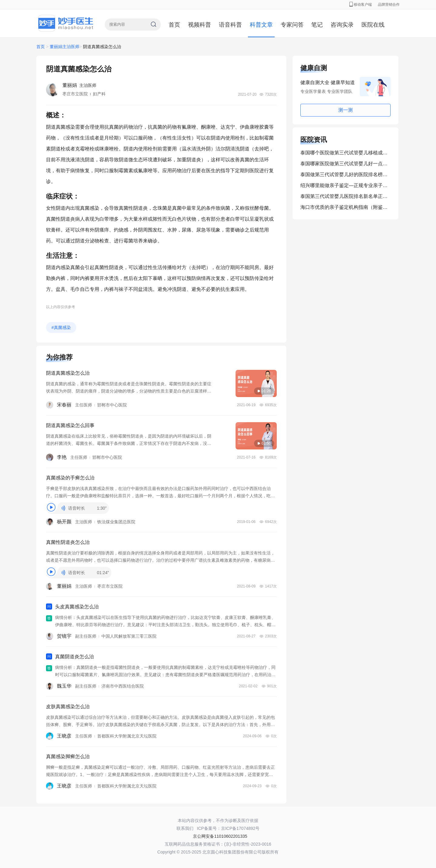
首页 (174, 25)
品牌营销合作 (389, 5)
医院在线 (373, 25)
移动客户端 (361, 5)
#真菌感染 (61, 327)
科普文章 (261, 25)
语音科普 (230, 25)
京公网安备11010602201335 (220, 836)
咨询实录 (342, 25)
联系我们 (185, 828)
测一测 (345, 110)
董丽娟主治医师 (64, 47)
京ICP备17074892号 (240, 828)
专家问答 (292, 25)
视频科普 (200, 25)
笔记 (317, 25)
